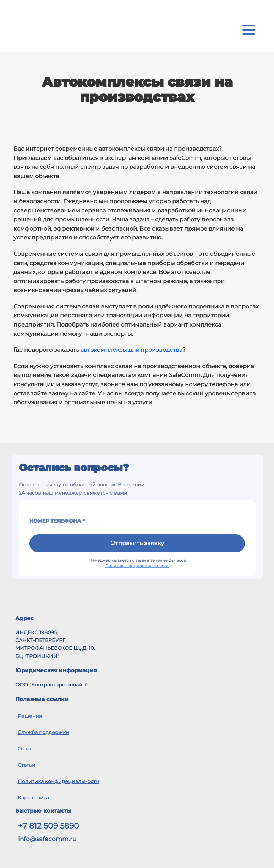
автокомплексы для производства (131, 350)
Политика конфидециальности (137, 566)
